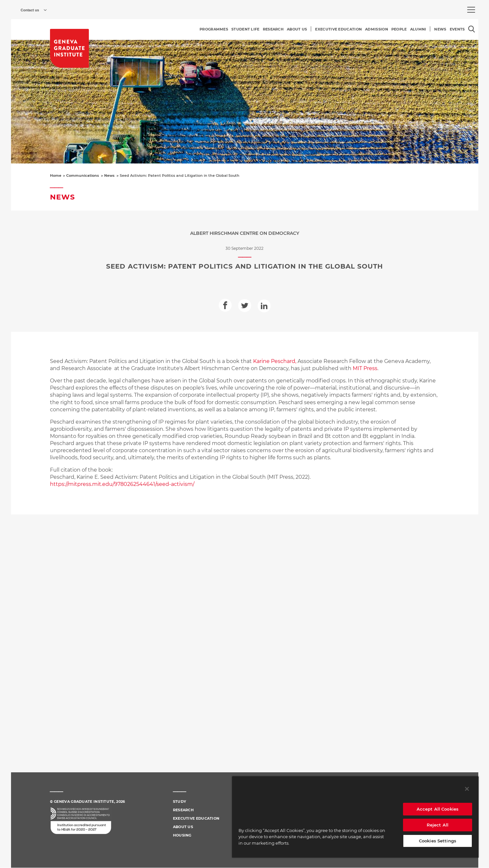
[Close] (467, 789)
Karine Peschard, (275, 361)
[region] (355, 817)
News (109, 175)
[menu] (471, 10)
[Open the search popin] (472, 29)
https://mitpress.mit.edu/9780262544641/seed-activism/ (123, 484)
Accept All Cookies (438, 809)
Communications (83, 175)
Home (56, 175)
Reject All (438, 825)
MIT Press (365, 368)
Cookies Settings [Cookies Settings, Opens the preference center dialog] (438, 841)
